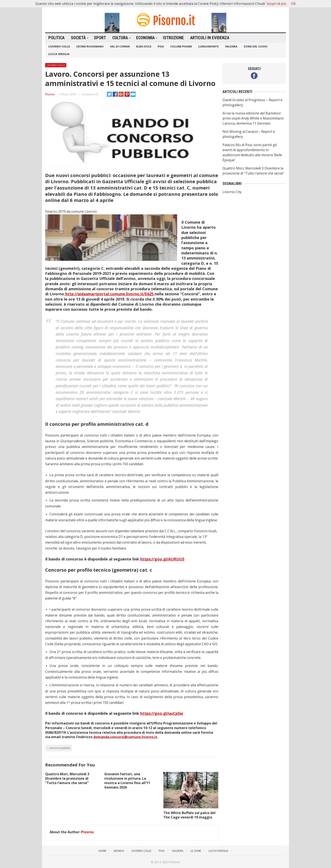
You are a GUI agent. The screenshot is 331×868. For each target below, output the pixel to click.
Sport (100, 38)
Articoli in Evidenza (210, 38)
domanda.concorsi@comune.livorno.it (125, 737)
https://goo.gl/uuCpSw (162, 713)
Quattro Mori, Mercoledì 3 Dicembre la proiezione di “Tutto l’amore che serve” (67, 778)
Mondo (119, 851)
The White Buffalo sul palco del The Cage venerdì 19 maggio (189, 815)
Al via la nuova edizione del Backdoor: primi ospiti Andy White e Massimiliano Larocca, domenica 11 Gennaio (253, 118)
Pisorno (50, 94)
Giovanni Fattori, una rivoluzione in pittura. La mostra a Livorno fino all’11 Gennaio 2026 (127, 781)
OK (293, 4)
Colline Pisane (181, 46)
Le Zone (196, 851)
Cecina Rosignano (90, 46)
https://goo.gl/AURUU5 (162, 559)
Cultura (120, 38)
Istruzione (173, 38)
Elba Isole (144, 46)
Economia (145, 38)
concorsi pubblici (60, 748)
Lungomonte (208, 46)
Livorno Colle (59, 46)
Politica (56, 38)
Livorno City (232, 192)
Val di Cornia (120, 46)
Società (78, 38)
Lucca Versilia (59, 54)
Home (102, 851)
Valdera (231, 46)
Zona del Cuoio (256, 46)
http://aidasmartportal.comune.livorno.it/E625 (109, 294)
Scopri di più (276, 4)
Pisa (161, 46)
